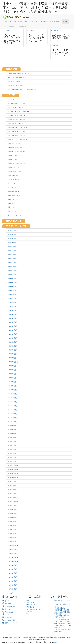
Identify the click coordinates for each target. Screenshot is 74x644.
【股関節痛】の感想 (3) (15, 143)
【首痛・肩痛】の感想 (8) (15, 171)
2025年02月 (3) (12, 270)
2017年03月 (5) (12, 589)
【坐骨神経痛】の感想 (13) (16, 123)
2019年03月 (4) (12, 497)
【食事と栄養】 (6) (13, 167)
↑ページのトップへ (8, 593)
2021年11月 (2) (12, 386)
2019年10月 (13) (13, 477)
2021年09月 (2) (12, 394)
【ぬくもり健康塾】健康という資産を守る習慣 (22, 89)
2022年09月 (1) (12, 350)
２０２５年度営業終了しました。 (18, 77)
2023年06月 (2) (12, 330)
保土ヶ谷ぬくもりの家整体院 (22, 637)
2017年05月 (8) (12, 581)
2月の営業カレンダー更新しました (18, 73)
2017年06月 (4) (12, 577)
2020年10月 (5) (12, 434)
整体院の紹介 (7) (13, 199)
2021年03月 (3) (12, 414)
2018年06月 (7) (12, 533)
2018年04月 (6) (12, 541)
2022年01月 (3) (12, 378)
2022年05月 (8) (12, 366)
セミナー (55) (12, 183)
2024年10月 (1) (12, 286)
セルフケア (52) (12, 187)
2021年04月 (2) (12, 410)
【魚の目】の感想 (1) (14, 175)
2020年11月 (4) (12, 430)
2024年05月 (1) (12, 302)
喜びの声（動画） (55, 22)
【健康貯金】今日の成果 (15, 85)
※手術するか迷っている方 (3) (17, 104)
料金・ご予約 (18, 22)
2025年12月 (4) (12, 234)
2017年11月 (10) (13, 561)
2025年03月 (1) (12, 266)
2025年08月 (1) (12, 246)
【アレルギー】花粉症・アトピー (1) (19, 112)
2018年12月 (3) (12, 509)
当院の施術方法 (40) (14, 191)
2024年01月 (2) (12, 306)
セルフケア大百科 (11, 27)
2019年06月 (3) (12, 485)
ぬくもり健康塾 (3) (13, 179)
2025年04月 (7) (12, 262)
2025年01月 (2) (12, 274)
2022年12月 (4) (12, 342)
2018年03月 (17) (13, 545)
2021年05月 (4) (12, 406)
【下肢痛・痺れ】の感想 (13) (17, 116)
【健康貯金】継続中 (14, 81)
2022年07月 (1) (12, 358)
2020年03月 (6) (12, 462)
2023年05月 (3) (12, 334)
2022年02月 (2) (12, 374)
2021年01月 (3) (12, 422)
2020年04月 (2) (12, 458)
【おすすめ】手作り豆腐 (62, 616)
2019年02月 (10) (13, 501)
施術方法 (44, 22)
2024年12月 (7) (12, 278)
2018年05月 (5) (12, 537)
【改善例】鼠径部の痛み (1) (16, 135)
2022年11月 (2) (12, 346)
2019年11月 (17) (13, 473)
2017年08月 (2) (12, 569)
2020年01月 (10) (13, 466)
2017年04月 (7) (12, 585)
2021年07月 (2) (12, 398)
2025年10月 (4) (12, 242)
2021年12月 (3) (12, 382)
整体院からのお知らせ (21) (16, 195)
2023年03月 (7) (12, 338)
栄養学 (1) (11, 207)
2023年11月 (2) (12, 314)
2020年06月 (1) (12, 450)
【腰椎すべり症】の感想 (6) (16, 151)
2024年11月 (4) (12, 282)
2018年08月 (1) (12, 525)
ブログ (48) (11, 100)
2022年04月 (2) (12, 370)
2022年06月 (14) (13, 362)
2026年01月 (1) (12, 230)
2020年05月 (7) (12, 454)
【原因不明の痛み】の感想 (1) (17, 120)
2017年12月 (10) (13, 557)
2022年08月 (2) (12, 354)
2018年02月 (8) (12, 549)
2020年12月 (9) (12, 426)
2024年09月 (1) (12, 290)
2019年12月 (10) (13, 469)
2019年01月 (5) (12, 505)
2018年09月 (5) (12, 521)
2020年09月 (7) (12, 438)
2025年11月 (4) (12, 238)
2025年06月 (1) (12, 254)
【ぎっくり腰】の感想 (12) (16, 108)
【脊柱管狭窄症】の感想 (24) (17, 147)
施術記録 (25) (12, 203)
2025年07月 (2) (12, 250)
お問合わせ (22, 27)
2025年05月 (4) (12, 258)
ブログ (65, 22)
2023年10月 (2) (12, 318)
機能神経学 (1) (12, 211)
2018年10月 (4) (12, 517)
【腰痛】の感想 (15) (14, 155)
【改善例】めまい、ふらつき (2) (17, 127)
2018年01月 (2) (12, 553)
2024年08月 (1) (12, 294)
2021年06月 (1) (12, 402)
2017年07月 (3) (12, 573)
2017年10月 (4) (12, 565)
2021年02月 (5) (12, 418)
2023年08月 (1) (12, 322)
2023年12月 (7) (12, 310)
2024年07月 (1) (12, 298)
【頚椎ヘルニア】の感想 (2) (16, 163)
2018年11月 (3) (12, 513)
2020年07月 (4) (12, 446)
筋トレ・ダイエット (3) (15, 215)
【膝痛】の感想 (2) (13, 159)
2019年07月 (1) (12, 481)
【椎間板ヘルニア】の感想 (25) (17, 139)
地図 (26, 22)
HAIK (55, 642)
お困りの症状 (34, 22)
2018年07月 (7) (12, 529)
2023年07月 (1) (12, 326)
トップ (8, 22)
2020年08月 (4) (12, 442)
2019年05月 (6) (12, 489)
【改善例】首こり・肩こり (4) (17, 131)
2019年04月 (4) (12, 493)
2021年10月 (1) (12, 390)
